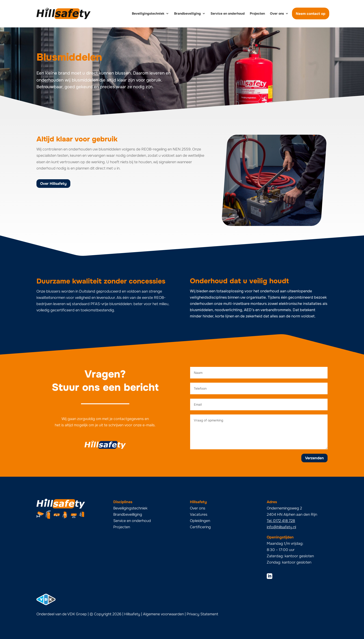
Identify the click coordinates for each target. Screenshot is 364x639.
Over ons (277, 13)
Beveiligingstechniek (148, 13)
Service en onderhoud (228, 13)
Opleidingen (200, 521)
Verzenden (314, 458)
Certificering (200, 527)
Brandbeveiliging (187, 13)
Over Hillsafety (53, 184)
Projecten (257, 13)
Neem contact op (311, 13)
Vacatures (199, 514)
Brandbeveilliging (128, 514)
